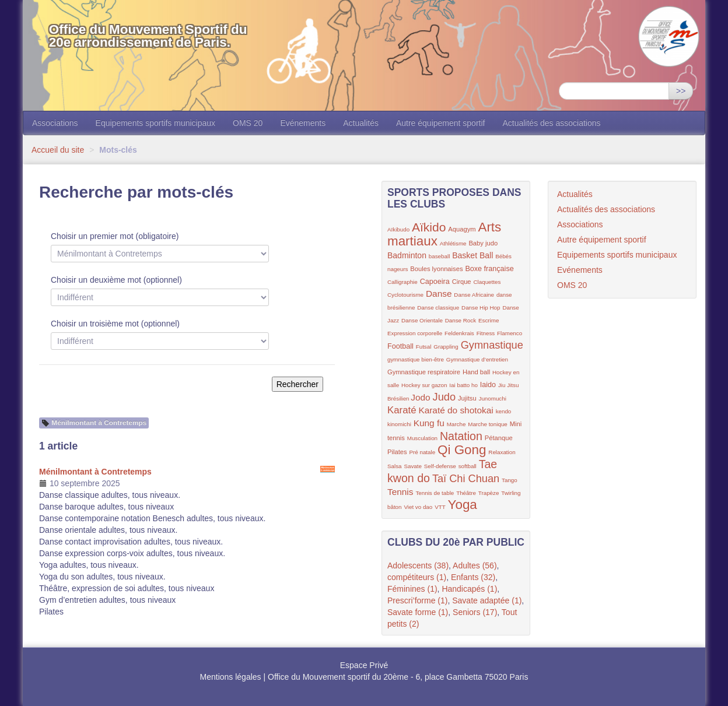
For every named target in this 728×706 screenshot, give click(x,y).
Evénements (303, 123)
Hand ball (476, 372)
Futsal (424, 347)
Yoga (463, 505)
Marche (456, 424)
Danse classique (438, 308)
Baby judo (483, 243)
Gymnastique (492, 345)
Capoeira (435, 282)
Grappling (446, 347)
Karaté (402, 410)
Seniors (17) (475, 612)
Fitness (486, 333)
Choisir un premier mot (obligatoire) (115, 236)
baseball (440, 256)
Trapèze (489, 493)
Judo (444, 397)
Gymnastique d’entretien (477, 359)
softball (468, 466)
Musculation (422, 438)
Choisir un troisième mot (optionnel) (115, 324)
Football (400, 346)
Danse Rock (461, 320)
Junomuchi (493, 398)
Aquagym (462, 229)
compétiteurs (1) (417, 577)
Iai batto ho (463, 385)
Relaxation (502, 452)
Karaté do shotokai (456, 410)
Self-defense (440, 466)
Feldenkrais (459, 333)
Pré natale (422, 452)
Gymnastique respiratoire (424, 372)
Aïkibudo (398, 229)
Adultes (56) (475, 565)
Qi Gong (462, 450)
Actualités (361, 123)
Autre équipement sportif (441, 123)
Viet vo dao (418, 507)
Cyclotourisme (405, 295)
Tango (510, 480)
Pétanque (499, 438)
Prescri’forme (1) (417, 600)
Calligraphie (402, 282)
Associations (55, 123)
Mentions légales (231, 677)
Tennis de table (435, 493)
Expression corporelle (415, 333)
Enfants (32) (473, 577)
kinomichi (399, 424)
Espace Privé (364, 665)
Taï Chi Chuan (466, 479)
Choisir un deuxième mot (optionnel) (116, 280)
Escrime (489, 320)
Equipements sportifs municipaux (155, 123)
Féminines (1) (412, 589)
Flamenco (510, 333)
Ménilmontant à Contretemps (95, 472)
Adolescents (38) (418, 565)
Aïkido (429, 227)
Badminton (407, 255)
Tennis (400, 492)
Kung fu (429, 423)
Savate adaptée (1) (487, 600)
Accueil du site (58, 150)
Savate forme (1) (418, 612)
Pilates (397, 452)
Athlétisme (453, 243)
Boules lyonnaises (436, 269)
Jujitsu (467, 398)
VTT (440, 507)
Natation (461, 436)
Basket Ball (473, 255)
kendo (504, 411)
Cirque (462, 282)
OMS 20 (248, 123)
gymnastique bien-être (416, 359)
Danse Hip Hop (481, 308)
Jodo (420, 397)
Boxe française (489, 269)
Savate (413, 466)
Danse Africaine (474, 295)
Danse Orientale (422, 320)
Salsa (395, 466)
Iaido (488, 385)
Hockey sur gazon (424, 385)
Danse (439, 294)
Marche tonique (488, 424)
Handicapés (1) (469, 589)
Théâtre (466, 493)
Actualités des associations (551, 123)
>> (681, 91)
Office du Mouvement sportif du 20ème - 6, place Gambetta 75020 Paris (398, 677)
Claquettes (487, 282)
